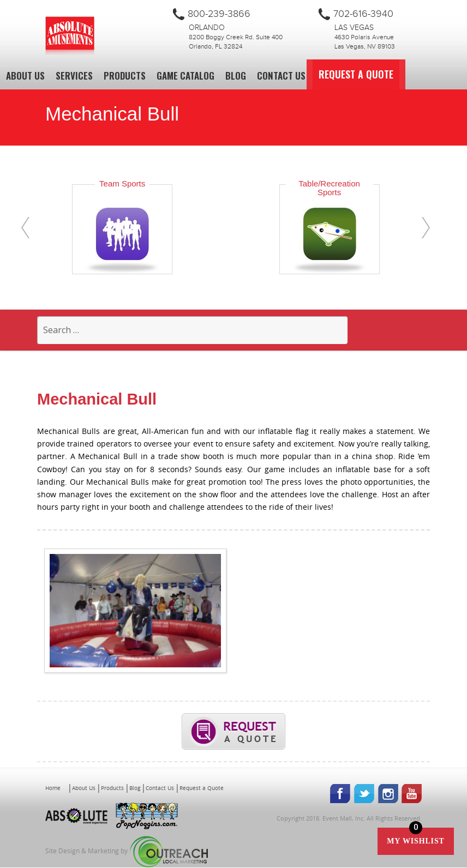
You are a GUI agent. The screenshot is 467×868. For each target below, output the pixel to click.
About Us (25, 76)
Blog (236, 76)
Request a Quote (367, 74)
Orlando (207, 28)
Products (125, 76)
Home (53, 788)
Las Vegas (354, 28)
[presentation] (25, 228)
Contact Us (281, 76)
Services (74, 76)
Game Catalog (185, 76)
